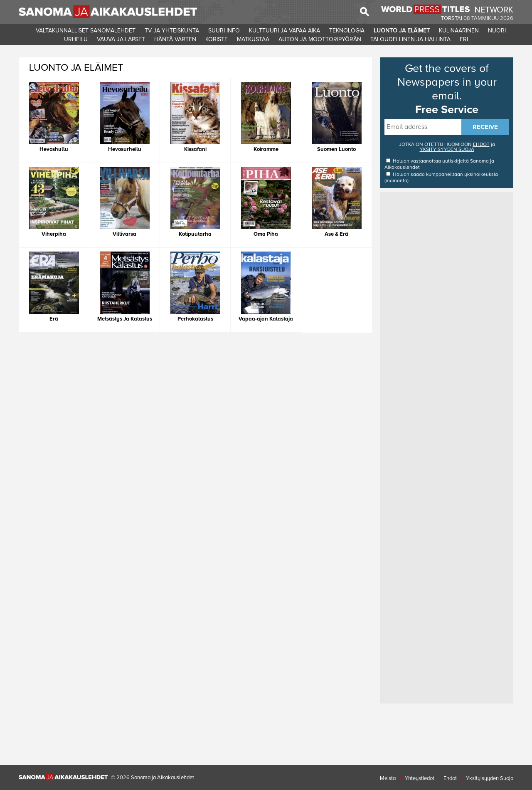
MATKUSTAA (253, 39)
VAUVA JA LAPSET (121, 39)
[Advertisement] (447, 319)
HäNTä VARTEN (175, 39)
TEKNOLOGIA (347, 31)
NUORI (497, 31)
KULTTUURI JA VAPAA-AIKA (284, 31)
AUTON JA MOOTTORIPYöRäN (320, 39)
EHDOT (481, 144)
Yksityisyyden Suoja (490, 778)
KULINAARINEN (459, 31)
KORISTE (217, 39)
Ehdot (450, 778)
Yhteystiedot (420, 778)
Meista (388, 778)
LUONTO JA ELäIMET (402, 31)
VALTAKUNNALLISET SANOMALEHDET (86, 31)
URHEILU (76, 39)
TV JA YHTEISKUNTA (172, 31)
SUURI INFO (224, 31)
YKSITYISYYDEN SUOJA (447, 149)
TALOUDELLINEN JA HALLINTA (410, 39)
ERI (464, 39)
